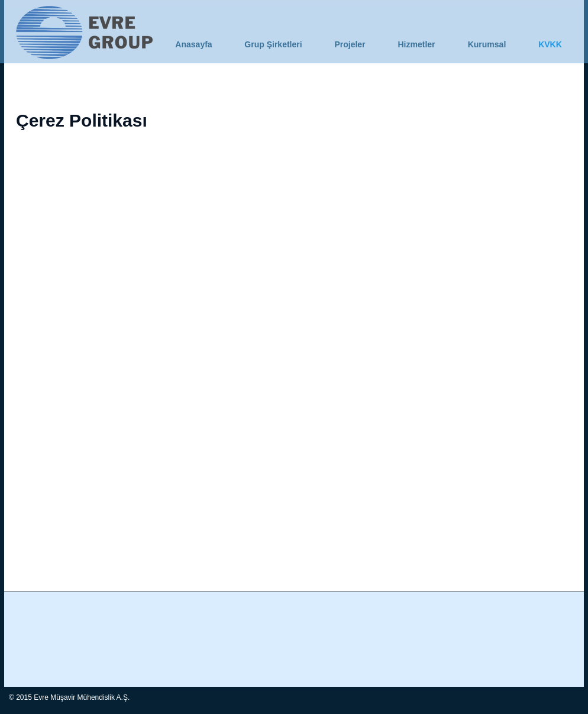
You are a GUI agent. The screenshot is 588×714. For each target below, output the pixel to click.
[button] (487, 44)
